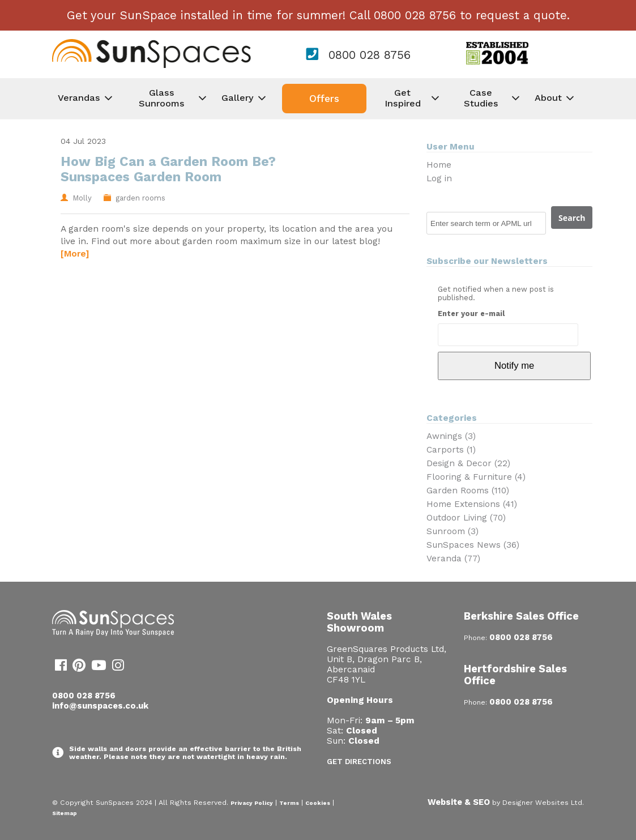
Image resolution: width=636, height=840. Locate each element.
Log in (439, 178)
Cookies (318, 803)
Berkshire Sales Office (521, 616)
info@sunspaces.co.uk (100, 706)
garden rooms (140, 198)
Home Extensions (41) (472, 504)
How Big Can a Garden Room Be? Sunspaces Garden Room (168, 169)
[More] (75, 253)
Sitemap (65, 813)
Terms (289, 803)
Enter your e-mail (471, 314)
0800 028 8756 (370, 55)
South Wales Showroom (359, 622)
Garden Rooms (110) (468, 491)
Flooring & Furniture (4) (476, 477)
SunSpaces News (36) (473, 545)
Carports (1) (451, 450)
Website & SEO (459, 802)
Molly (82, 198)
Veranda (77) (453, 558)
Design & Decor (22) (468, 463)
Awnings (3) (451, 436)
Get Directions (359, 762)
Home (439, 165)
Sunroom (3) (453, 531)
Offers (324, 99)
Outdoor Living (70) (466, 518)
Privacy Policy (252, 803)
